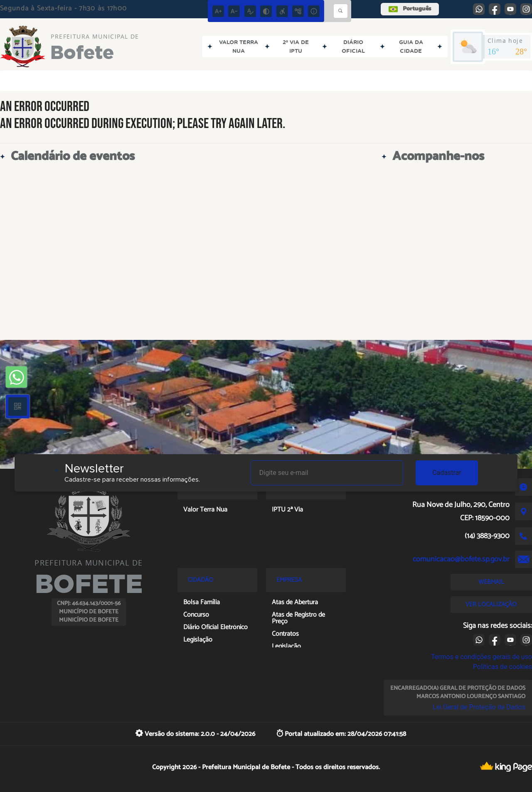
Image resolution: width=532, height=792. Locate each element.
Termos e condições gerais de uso (482, 657)
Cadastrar (447, 473)
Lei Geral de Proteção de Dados (479, 707)
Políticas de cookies (502, 667)
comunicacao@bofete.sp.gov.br (461, 559)
